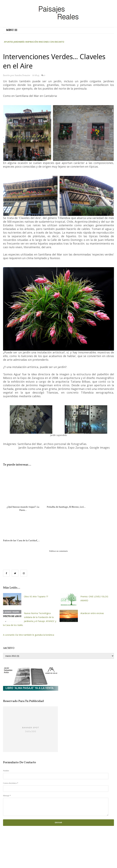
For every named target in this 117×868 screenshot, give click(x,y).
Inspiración (32, 42)
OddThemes (98, 863)
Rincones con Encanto (51, 42)
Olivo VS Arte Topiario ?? (36, 563)
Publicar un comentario (58, 517)
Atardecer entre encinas (92, 580)
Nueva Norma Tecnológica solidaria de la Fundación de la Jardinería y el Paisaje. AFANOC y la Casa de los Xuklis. (30, 586)
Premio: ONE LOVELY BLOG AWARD (94, 565)
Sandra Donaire (22, 76)
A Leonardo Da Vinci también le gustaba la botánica (29, 601)
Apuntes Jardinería (15, 42)
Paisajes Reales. (51, 863)
